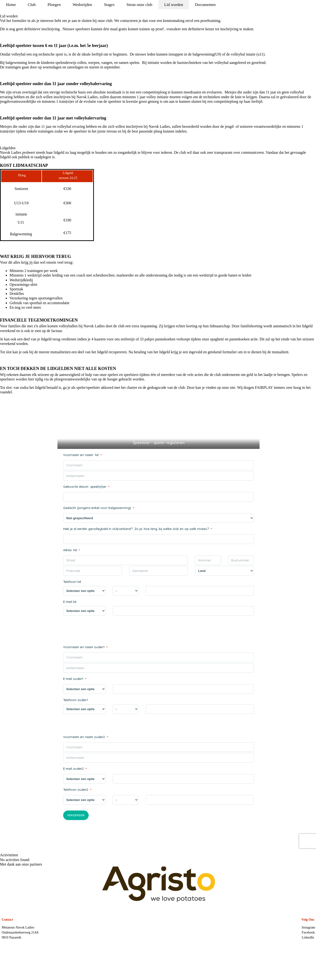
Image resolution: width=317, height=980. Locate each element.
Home (11, 5)
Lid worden (174, 5)
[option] (158, 884)
